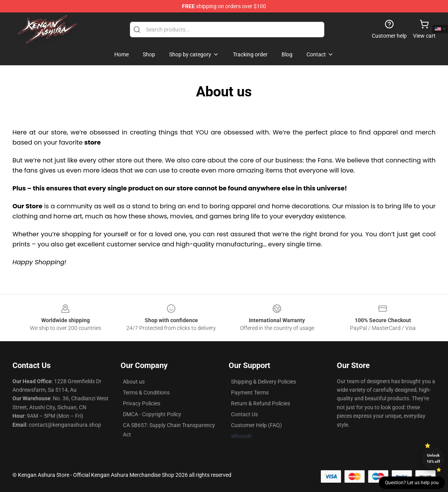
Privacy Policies (142, 403)
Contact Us (244, 414)
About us (134, 382)
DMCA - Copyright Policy (152, 414)
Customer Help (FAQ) (256, 425)
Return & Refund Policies (261, 403)
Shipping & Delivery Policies (263, 382)
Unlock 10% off (433, 458)
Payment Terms (250, 393)
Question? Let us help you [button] (412, 483)
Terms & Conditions (146, 393)
